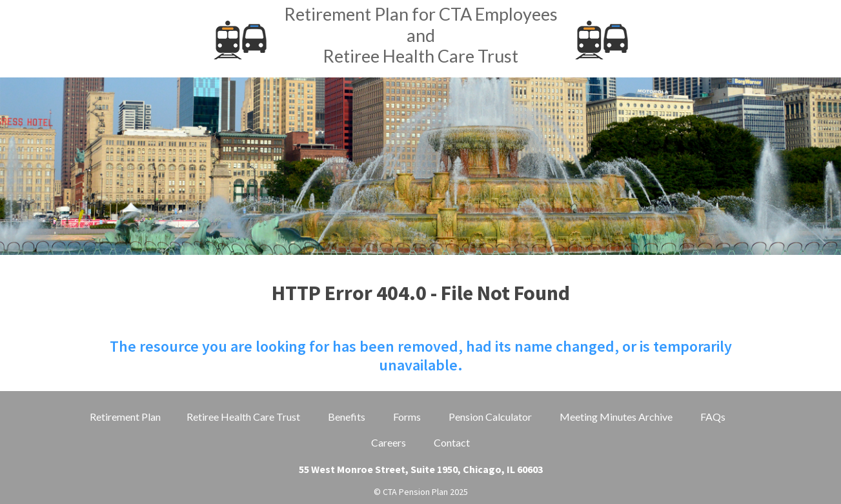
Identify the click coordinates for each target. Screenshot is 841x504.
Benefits (347, 417)
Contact (452, 442)
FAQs (713, 417)
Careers (389, 442)
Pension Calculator (490, 417)
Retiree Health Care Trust (243, 417)
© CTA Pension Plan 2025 (421, 492)
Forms (407, 417)
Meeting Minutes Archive (616, 417)
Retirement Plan (125, 417)
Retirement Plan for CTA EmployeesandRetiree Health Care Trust (421, 35)
